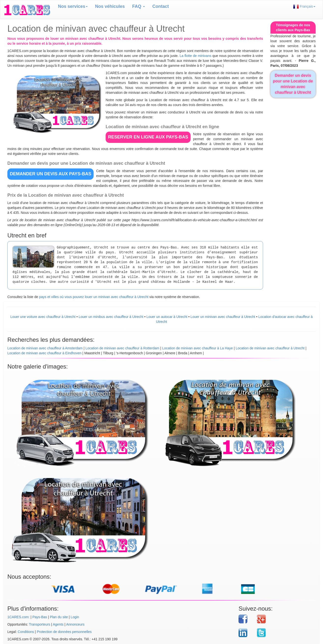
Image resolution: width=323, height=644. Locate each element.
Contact (161, 6)
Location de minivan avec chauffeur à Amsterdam (45, 348)
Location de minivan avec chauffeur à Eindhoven (44, 353)
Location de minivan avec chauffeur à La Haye (197, 348)
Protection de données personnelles (64, 632)
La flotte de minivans (195, 56)
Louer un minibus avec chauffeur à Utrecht (111, 317)
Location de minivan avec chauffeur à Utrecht (270, 348)
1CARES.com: (18, 617)
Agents (58, 624)
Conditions (26, 632)
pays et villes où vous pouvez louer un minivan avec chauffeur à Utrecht (94, 297)
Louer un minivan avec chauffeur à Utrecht (223, 317)
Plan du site (59, 617)
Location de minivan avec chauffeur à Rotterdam (122, 348)
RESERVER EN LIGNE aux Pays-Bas (148, 137)
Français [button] (304, 7)
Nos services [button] (73, 6)
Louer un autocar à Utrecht (167, 317)
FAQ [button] (139, 6)
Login (75, 617)
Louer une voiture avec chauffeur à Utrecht (43, 317)
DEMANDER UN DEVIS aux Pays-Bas (50, 174)
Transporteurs (40, 624)
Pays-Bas (40, 617)
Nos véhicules (110, 6)
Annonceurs (75, 624)
